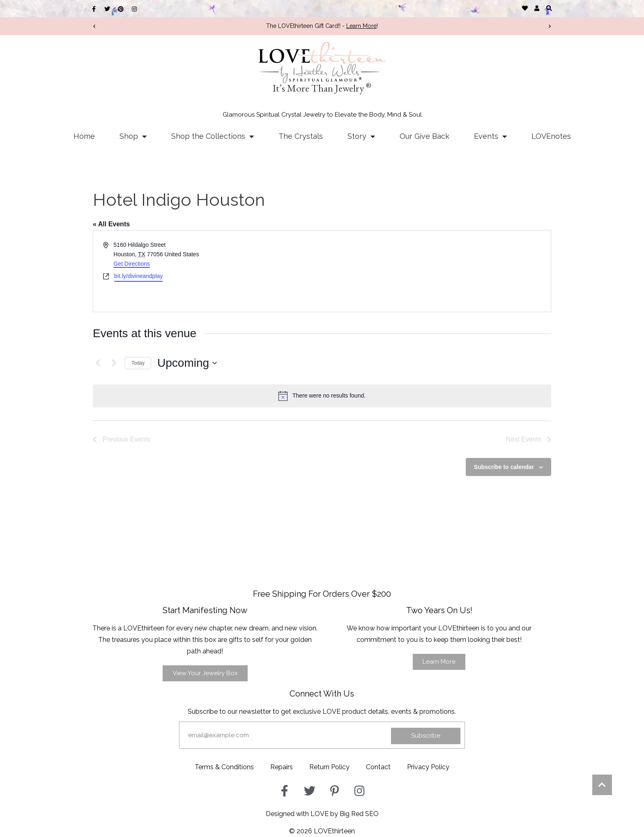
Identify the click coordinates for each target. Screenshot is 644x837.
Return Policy (329, 767)
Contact (378, 767)
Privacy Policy (428, 767)
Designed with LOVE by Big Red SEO (322, 814)
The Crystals (301, 136)
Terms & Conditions (224, 767)
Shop (133, 136)
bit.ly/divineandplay (138, 276)
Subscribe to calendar (504, 467)
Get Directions (132, 264)
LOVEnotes (551, 136)
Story (361, 136)
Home (84, 136)
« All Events (111, 224)
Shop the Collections (213, 136)
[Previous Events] (98, 363)
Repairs (282, 767)
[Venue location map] (436, 271)
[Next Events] (114, 363)
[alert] (322, 396)
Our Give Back (424, 136)
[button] (549, 8)
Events (490, 136)
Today (138, 363)
